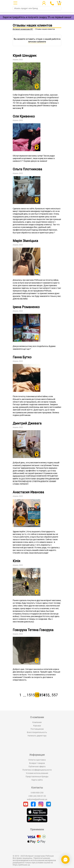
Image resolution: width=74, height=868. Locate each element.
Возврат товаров (37, 763)
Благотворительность (37, 732)
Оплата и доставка (37, 760)
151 (29, 695)
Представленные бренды (37, 777)
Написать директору (37, 736)
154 (41, 695)
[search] (37, 8)
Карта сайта (37, 780)
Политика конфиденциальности (37, 770)
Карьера (37, 726)
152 (33, 695)
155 (45, 695)
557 (54, 695)
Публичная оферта (37, 767)
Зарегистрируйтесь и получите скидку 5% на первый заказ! (37, 17)
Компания (37, 722)
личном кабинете (37, 42)
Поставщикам (37, 729)
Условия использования (37, 773)
